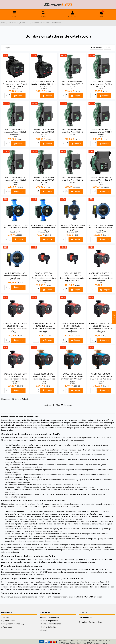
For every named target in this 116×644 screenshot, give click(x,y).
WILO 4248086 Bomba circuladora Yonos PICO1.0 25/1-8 (101, 132)
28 (107, 48)
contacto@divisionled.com (92, 622)
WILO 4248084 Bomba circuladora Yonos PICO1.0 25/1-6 (72, 132)
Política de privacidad (50, 621)
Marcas (44, 630)
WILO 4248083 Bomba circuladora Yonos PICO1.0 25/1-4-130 (101, 84)
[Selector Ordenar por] (97, 48)
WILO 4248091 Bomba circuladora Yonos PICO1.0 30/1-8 (72, 180)
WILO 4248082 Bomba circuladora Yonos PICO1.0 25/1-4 (44, 132)
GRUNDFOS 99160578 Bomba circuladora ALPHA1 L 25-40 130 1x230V (15, 84)
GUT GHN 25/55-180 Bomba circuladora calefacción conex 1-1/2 (44, 228)
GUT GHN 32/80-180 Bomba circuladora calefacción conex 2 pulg (101, 228)
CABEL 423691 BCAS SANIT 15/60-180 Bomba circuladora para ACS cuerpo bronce (44, 378)
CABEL (44, 282)
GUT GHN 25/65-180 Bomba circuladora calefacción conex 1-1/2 (72, 228)
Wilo (72, 88)
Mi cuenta (7, 618)
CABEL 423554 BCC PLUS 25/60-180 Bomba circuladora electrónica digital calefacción (72, 327)
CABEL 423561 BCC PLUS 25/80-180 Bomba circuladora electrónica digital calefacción (101, 327)
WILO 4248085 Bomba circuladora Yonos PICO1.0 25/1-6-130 (15, 132)
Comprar (18, 96)
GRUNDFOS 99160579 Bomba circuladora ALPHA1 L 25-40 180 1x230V (44, 84)
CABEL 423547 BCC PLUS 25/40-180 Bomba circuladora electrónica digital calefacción (44, 327)
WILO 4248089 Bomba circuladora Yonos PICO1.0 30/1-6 (44, 180)
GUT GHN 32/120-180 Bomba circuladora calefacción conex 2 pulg (15, 276)
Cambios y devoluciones (51, 624)
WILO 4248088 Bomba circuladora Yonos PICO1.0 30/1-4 (15, 180)
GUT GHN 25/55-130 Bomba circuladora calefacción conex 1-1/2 (15, 228)
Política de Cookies (49, 627)
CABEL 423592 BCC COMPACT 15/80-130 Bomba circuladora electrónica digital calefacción (72, 277)
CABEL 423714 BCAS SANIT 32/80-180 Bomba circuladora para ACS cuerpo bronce (101, 378)
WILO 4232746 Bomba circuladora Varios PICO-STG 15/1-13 (101, 180)
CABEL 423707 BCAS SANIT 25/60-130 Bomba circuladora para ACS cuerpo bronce (72, 378)
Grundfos (15, 88)
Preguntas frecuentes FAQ (13, 624)
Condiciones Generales (50, 618)
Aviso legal (7, 627)
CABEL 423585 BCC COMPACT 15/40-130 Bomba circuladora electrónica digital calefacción (44, 277)
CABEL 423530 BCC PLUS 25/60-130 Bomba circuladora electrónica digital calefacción (15, 327)
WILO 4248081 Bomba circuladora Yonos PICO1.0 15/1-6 (72, 84)
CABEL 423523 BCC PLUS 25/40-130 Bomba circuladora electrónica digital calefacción (101, 277)
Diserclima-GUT (15, 232)
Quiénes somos (9, 621)
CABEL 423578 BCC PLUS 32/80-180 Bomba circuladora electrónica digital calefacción (15, 378)
